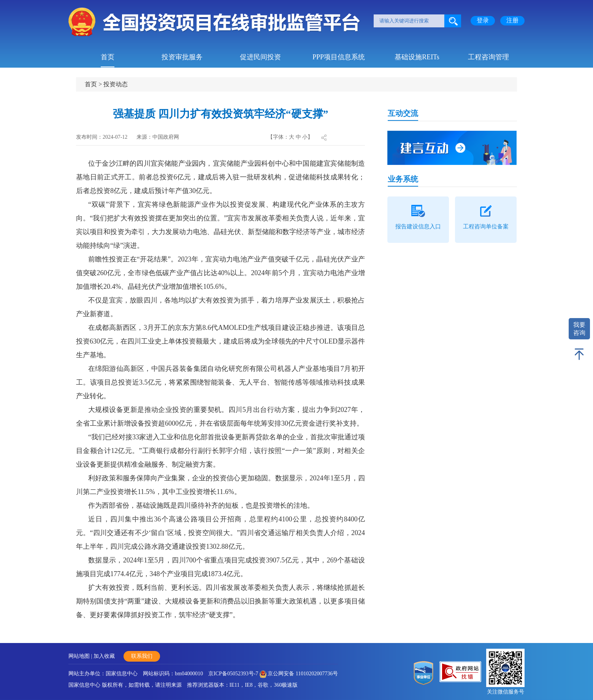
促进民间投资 (260, 57)
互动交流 (403, 113)
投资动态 (116, 84)
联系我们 (142, 656)
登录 (483, 20)
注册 (512, 20)
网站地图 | (81, 656)
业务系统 (403, 179)
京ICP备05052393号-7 (233, 674)
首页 (108, 57)
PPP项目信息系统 (339, 57)
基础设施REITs (417, 57)
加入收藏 (104, 656)
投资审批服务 (182, 57)
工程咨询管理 (488, 57)
